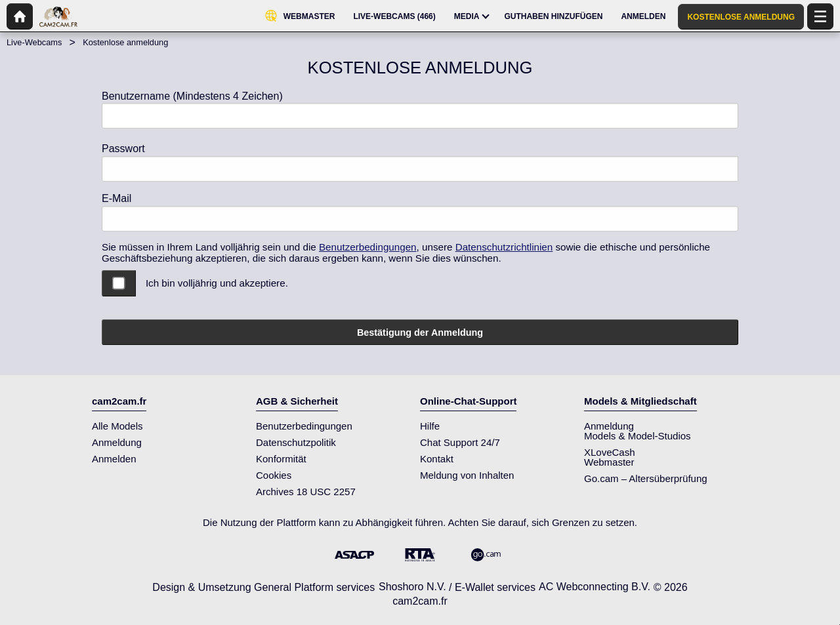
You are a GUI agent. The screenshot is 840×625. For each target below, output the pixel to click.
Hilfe (430, 426)
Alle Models (117, 426)
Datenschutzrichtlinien (504, 247)
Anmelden (114, 459)
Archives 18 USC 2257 (306, 492)
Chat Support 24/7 (460, 442)
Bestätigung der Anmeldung (420, 333)
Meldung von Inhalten (467, 475)
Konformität (281, 459)
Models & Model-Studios (638, 436)
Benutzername (192, 96)
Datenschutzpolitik (296, 442)
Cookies (274, 475)
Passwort (123, 149)
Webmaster (609, 462)
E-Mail (116, 198)
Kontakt (437, 459)
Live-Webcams (34, 42)
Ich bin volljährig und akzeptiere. (217, 283)
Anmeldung (117, 442)
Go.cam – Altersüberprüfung (646, 478)
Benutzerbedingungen (368, 247)
